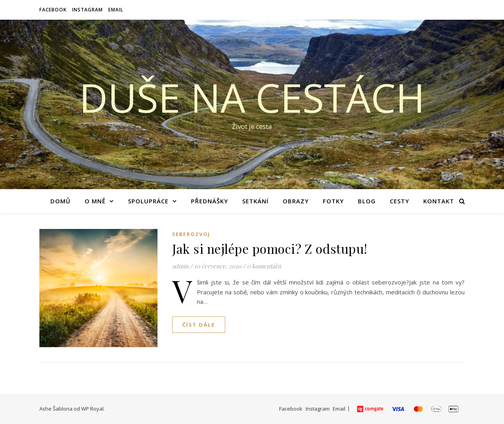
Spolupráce (148, 201)
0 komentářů (264, 266)
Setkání (255, 201)
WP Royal (92, 409)
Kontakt (439, 201)
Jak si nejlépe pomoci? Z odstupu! (270, 248)
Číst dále (199, 325)
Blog (367, 201)
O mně (95, 201)
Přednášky (209, 201)
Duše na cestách (252, 97)
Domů (60, 201)
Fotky (333, 201)
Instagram (87, 10)
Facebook (53, 10)
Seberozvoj (191, 234)
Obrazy (296, 201)
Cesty (399, 201)
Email (116, 10)
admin (180, 266)
